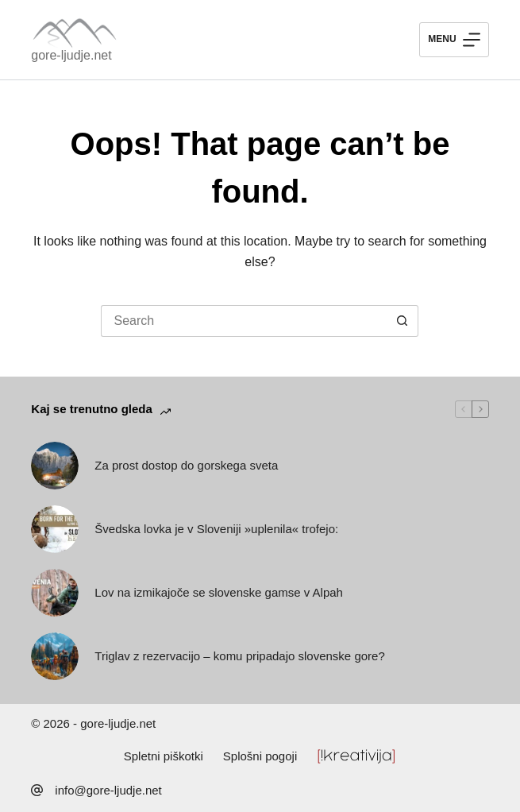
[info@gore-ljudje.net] (37, 790)
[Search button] (403, 321)
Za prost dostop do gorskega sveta (186, 465)
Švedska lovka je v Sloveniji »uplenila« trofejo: (216, 529)
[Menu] (454, 40)
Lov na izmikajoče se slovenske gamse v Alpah (219, 592)
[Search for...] (244, 321)
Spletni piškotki (164, 756)
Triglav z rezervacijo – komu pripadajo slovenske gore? (239, 656)
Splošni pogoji (260, 756)
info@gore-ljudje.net (108, 790)
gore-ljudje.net (71, 55)
